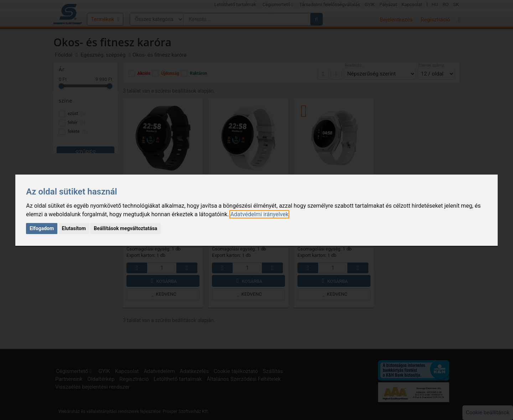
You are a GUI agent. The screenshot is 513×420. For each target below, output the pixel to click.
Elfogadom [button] (42, 228)
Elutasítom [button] (74, 228)
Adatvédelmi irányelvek (259, 214)
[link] (259, 214)
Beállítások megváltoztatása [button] (125, 228)
